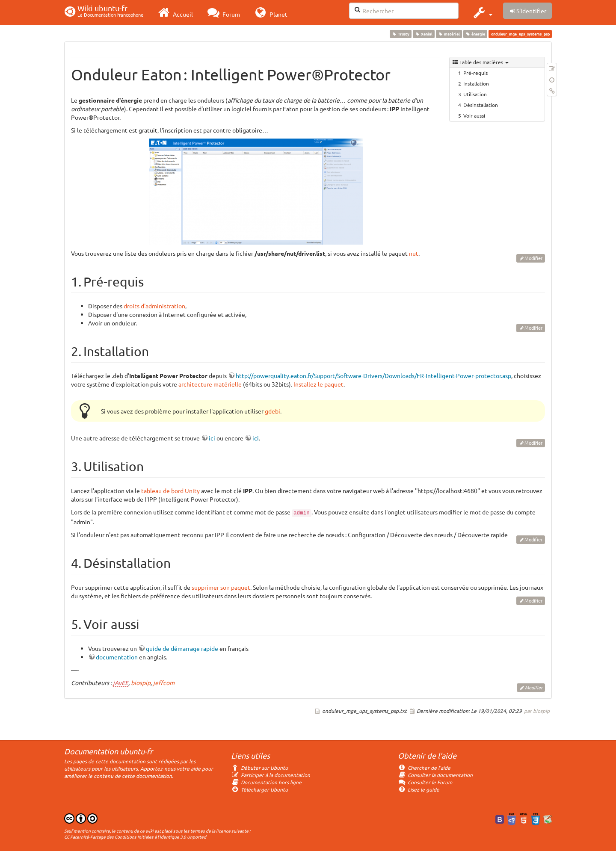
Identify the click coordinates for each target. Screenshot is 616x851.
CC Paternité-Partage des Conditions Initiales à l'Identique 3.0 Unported (135, 837)
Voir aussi (474, 115)
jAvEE (121, 683)
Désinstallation (481, 105)
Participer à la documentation (271, 775)
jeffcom (164, 683)
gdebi (272, 411)
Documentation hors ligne (266, 782)
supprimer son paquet (221, 587)
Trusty (400, 34)
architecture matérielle (210, 384)
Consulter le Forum (425, 782)
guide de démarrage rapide (182, 648)
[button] (482, 12)
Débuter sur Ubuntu (259, 768)
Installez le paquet (318, 384)
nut (414, 253)
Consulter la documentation (435, 775)
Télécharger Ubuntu (259, 789)
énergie (475, 34)
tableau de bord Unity (170, 491)
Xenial (423, 34)
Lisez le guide (419, 789)
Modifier (533, 258)
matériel (449, 34)
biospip (141, 683)
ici (212, 438)
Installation (476, 83)
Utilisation (475, 94)
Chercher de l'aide (424, 768)
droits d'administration (154, 306)
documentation (117, 657)
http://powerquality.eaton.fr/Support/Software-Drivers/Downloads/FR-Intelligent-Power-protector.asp (373, 375)
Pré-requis (475, 73)
